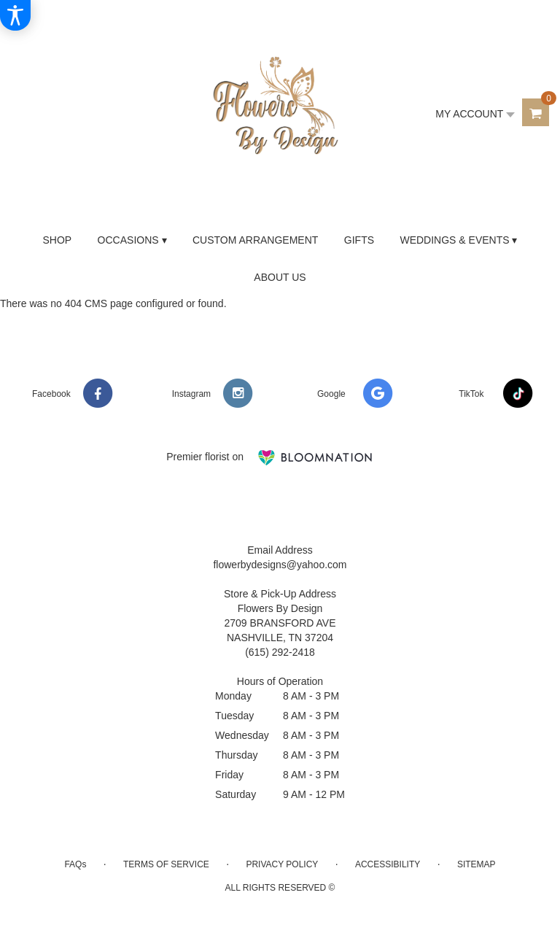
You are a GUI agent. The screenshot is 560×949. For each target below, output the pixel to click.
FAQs (75, 864)
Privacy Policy (282, 864)
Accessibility (388, 864)
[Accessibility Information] (15, 15)
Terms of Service (166, 864)
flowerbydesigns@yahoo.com (280, 565)
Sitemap (477, 864)
